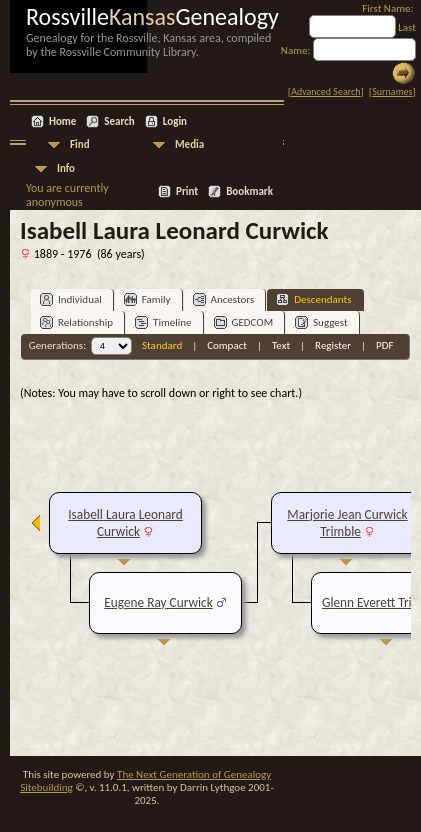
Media (189, 144)
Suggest (321, 322)
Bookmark (249, 191)
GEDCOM (244, 322)
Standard (162, 345)
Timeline (163, 322)
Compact (227, 345)
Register (333, 345)
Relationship (76, 322)
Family (147, 299)
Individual (71, 299)
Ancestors (224, 299)
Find (80, 144)
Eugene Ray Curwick (158, 602)
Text (281, 345)
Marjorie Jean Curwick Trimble (347, 523)
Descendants (313, 299)
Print (187, 191)
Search (119, 121)
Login (175, 121)
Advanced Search (325, 91)
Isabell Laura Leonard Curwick (125, 523)
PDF (385, 345)
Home (62, 121)
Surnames (392, 91)
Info (66, 168)
